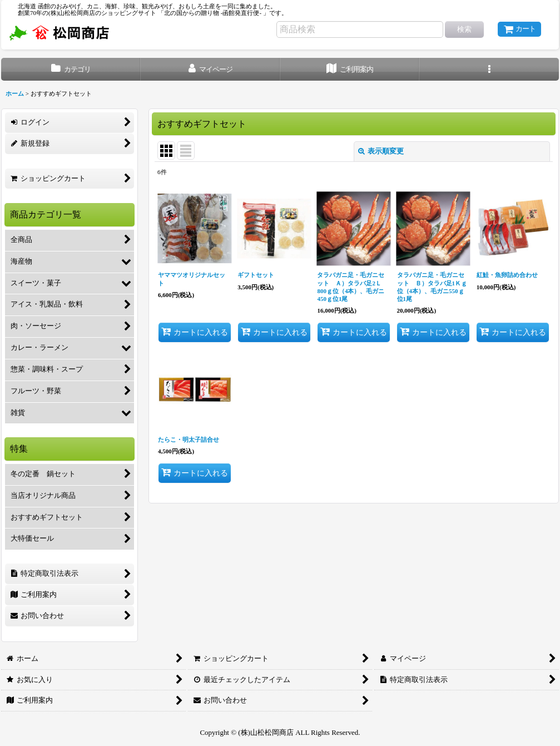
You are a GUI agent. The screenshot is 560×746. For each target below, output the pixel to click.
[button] (489, 69)
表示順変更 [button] (381, 151)
